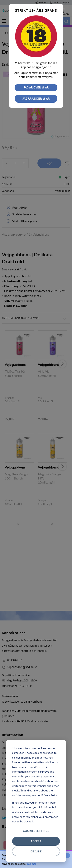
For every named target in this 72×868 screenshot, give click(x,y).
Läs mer (32, 864)
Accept (36, 841)
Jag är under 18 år (36, 99)
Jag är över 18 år (36, 88)
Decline (36, 851)
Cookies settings (36, 831)
